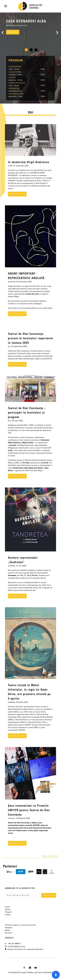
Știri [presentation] (30, 113)
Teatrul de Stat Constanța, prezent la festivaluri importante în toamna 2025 (30, 339)
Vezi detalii (13, 32)
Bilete (7, 930)
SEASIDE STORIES (15, 67)
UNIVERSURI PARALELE (17, 83)
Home (7, 907)
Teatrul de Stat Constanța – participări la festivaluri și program (27, 413)
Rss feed (8, 933)
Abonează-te (49, 895)
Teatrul (8, 910)
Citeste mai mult (17, 194)
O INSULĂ (12, 78)
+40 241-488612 (14, 944)
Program (8, 912)
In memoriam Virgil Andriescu (29, 162)
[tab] (30, 113)
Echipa (8, 915)
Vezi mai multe (50, 856)
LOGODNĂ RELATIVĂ (16, 94)
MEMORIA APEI (14, 89)
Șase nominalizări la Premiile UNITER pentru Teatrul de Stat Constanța (29, 810)
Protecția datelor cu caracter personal (20, 925)
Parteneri (9, 928)
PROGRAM (16, 61)
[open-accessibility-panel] (56, 975)
